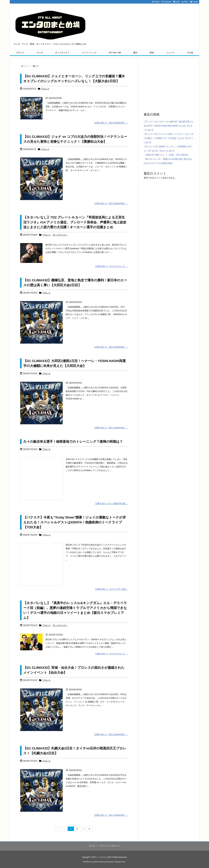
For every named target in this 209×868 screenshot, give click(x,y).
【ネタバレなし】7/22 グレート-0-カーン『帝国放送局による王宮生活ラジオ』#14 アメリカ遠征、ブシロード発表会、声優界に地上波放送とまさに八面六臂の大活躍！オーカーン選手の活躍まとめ (75, 222)
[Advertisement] (169, 85)
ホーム (26, 66)
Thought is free (120, 862)
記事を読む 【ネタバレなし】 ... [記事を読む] (112, 266)
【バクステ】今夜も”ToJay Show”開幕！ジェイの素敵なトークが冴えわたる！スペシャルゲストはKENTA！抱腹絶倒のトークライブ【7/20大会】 (75, 522)
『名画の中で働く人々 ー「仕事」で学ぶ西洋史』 (167, 155)
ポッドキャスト (60, 235)
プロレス (45, 89)
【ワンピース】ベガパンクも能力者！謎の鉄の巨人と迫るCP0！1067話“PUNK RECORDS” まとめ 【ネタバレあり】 (169, 126)
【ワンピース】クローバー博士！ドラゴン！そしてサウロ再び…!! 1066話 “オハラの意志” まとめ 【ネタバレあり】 (169, 138)
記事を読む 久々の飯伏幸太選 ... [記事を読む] (112, 503)
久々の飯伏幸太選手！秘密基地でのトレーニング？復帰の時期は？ (73, 442)
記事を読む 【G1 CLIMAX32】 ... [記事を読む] (111, 123)
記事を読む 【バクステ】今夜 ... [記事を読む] (112, 589)
